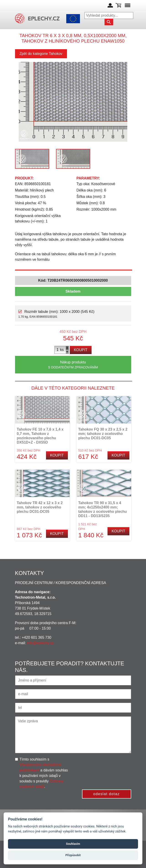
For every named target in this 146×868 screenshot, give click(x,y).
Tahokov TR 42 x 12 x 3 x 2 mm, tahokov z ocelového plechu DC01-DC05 (40, 507)
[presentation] (111, 766)
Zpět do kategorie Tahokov (41, 54)
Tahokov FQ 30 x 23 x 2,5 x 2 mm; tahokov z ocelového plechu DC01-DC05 (103, 434)
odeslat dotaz (107, 794)
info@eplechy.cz (40, 643)
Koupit (81, 350)
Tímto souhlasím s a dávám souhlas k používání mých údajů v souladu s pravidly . (44, 773)
